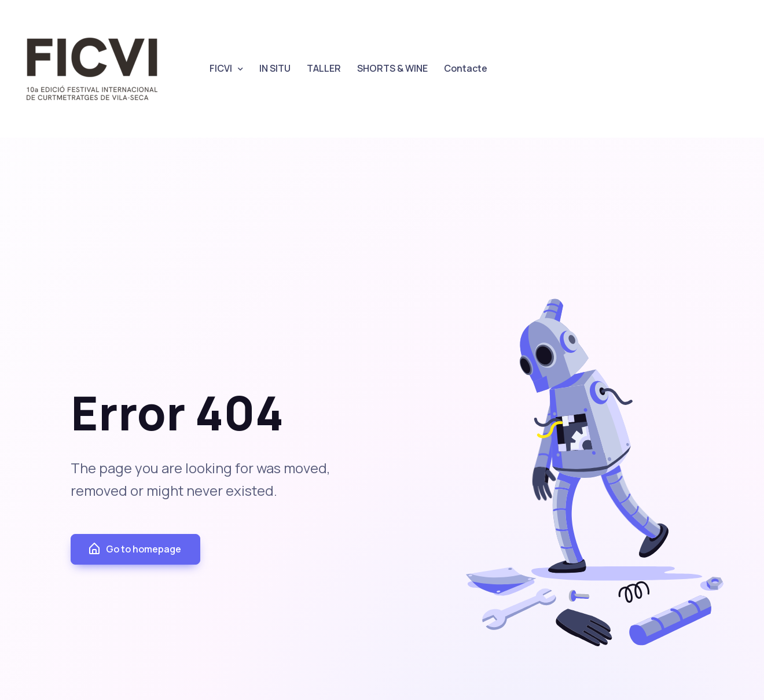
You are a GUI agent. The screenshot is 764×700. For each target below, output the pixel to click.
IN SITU (275, 68)
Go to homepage (134, 549)
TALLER (324, 68)
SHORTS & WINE (392, 68)
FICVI (221, 68)
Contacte (466, 68)
